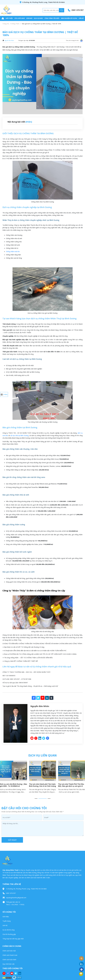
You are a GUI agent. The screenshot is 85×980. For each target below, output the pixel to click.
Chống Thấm (15, 24)
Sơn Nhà (29, 18)
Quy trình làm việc (9, 964)
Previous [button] (4, 773)
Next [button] (81, 773)
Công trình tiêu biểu (52, 18)
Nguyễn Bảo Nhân (9, 40)
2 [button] (43, 799)
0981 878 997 (77, 10)
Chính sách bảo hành (9, 960)
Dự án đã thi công (9, 930)
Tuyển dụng (7, 921)
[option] (43, 778)
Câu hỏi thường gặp (9, 934)
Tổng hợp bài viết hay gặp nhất (13, 939)
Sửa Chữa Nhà (20, 18)
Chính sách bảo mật (9, 951)
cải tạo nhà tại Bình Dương (19, 435)
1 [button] (36, 799)
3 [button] (49, 799)
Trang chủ (6, 24)
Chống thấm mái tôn (13, 251)
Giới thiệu (9, 18)
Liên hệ (81, 18)
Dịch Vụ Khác (38, 18)
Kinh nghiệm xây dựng (69, 18)
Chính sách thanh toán (10, 955)
